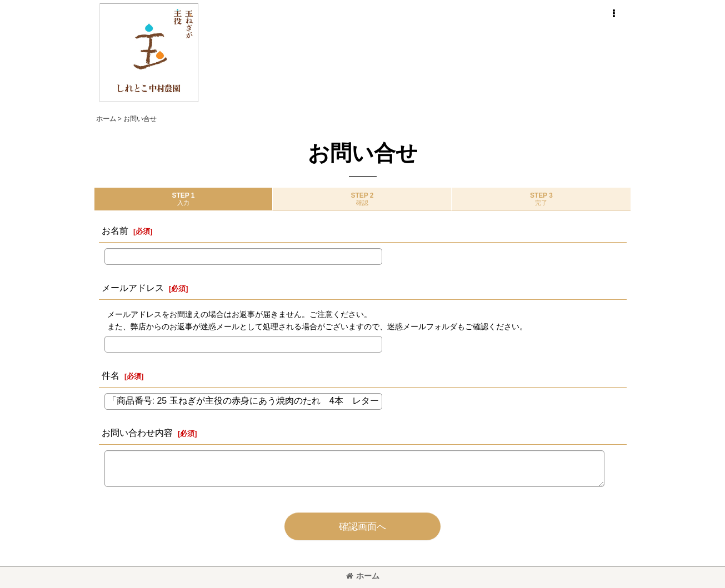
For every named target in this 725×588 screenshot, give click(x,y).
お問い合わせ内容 (137, 433)
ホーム (363, 576)
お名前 (115, 230)
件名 (111, 375)
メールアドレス (133, 288)
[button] (614, 14)
